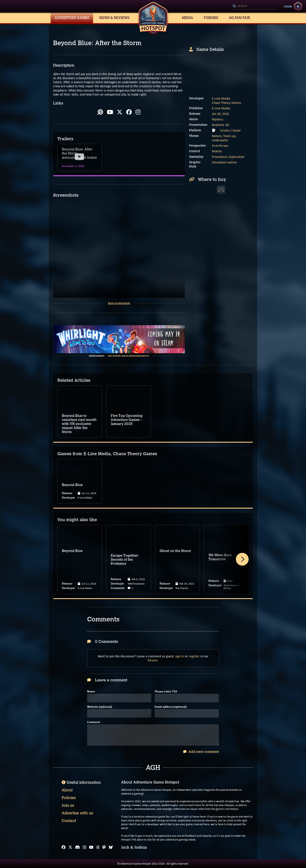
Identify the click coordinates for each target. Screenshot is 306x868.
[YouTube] (91, 847)
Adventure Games (72, 18)
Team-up (229, 136)
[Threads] (98, 847)
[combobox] (254, 6)
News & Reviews (114, 18)
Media (188, 18)
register (194, 656)
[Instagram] (85, 847)
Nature (217, 136)
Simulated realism (224, 162)
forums (153, 660)
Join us (68, 805)
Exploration (237, 157)
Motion (217, 151)
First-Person (220, 146)
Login (288, 6)
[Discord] (77, 847)
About (67, 790)
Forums (211, 18)
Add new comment (201, 752)
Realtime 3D (220, 125)
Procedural (219, 157)
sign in (180, 656)
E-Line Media (221, 98)
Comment (94, 722)
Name (91, 692)
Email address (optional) (171, 707)
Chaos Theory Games (226, 103)
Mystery (217, 119)
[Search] (254, 6)
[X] (70, 847)
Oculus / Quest (230, 130)
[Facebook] (64, 847)
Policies (69, 798)
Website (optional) (100, 707)
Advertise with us (77, 813)
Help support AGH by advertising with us (129, 356)
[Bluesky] (111, 847)
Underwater (220, 140)
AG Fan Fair (239, 18)
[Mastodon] (104, 847)
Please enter (166, 692)
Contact (69, 821)
